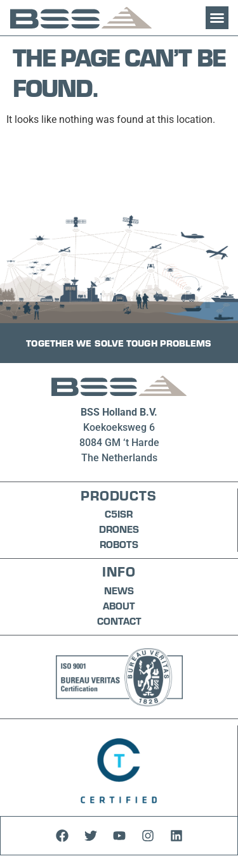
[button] (217, 18)
